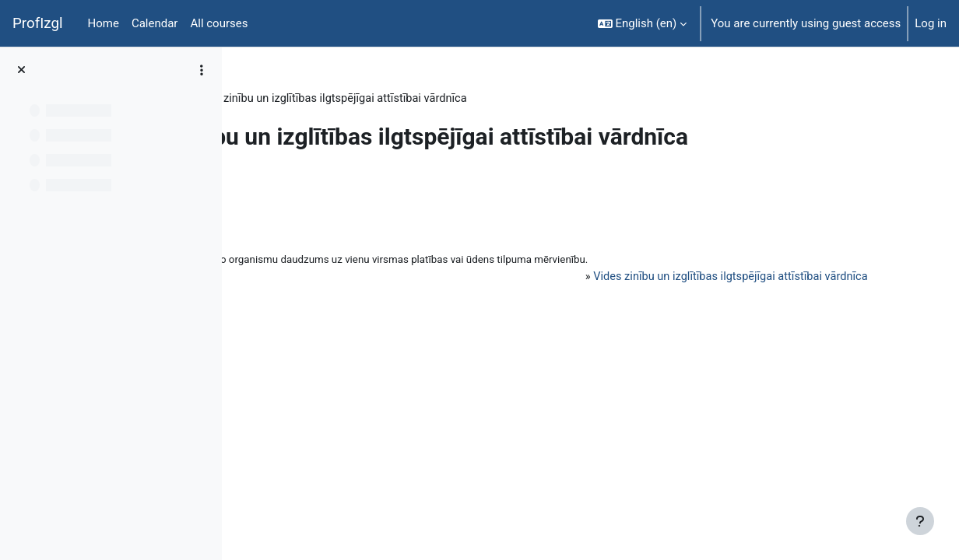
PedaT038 (279, 99)
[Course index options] (202, 70)
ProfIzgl (38, 23)
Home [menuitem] (104, 23)
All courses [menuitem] (219, 23)
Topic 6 (341, 99)
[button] (643, 23)
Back (275, 190)
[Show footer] (920, 521)
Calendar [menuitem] (155, 23)
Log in (931, 23)
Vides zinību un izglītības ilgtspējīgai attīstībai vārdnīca (713, 278)
